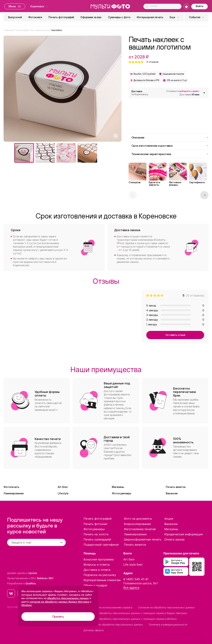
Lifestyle (63, 493)
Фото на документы (138, 519)
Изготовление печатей (140, 529)
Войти (199, 6)
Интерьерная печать (150, 17)
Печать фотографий (61, 17)
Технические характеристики (170, 154)
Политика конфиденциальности (168, 624)
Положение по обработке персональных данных (113, 624)
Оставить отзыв (175, 335)
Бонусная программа (99, 559)
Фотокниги (35, 17)
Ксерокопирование (137, 524)
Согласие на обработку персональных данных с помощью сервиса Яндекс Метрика (135, 613)
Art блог (63, 487)
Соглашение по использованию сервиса (108, 607)
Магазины (118, 487)
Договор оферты (94, 630)
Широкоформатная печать (143, 539)
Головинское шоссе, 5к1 (141, 583)
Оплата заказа (174, 539)
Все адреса (131, 588)
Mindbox (27, 605)
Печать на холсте (96, 534)
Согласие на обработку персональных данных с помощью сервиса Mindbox (130, 619)
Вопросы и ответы (97, 565)
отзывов (152, 62)
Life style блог (133, 565)
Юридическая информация (184, 534)
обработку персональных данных (68, 598)
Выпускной (15, 17)
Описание (170, 137)
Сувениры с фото (119, 17)
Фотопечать (11, 487)
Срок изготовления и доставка (170, 146)
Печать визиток (176, 487)
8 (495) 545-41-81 (136, 579)
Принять (58, 617)
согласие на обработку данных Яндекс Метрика (59, 602)
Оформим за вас (91, 17)
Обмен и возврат (96, 585)
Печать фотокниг (96, 524)
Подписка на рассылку (100, 575)
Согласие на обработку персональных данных (166, 607)
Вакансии (172, 493)
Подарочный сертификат (101, 545)
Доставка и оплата (97, 570)
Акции (169, 519)
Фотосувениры (121, 493)
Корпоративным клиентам (102, 580)
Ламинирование (14, 493)
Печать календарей (97, 539)
